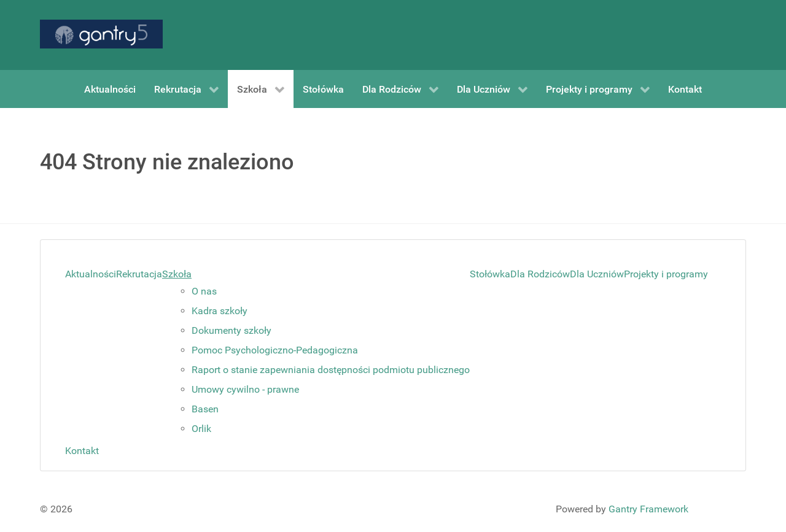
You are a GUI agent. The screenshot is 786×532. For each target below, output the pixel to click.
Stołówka (490, 274)
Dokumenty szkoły (232, 330)
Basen (205, 409)
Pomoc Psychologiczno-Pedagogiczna (275, 350)
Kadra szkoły (220, 311)
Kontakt (82, 451)
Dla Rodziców (540, 274)
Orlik (201, 429)
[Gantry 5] (101, 34)
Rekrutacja (139, 274)
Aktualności (91, 274)
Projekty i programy (666, 274)
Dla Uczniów (597, 274)
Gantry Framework (648, 509)
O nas (204, 291)
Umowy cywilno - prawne (245, 389)
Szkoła (177, 274)
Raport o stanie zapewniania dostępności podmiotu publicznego (331, 370)
